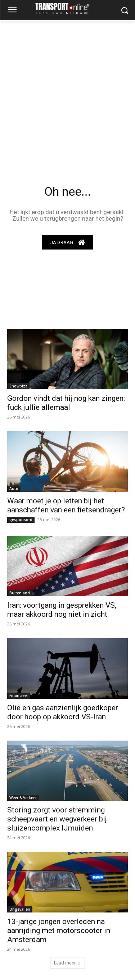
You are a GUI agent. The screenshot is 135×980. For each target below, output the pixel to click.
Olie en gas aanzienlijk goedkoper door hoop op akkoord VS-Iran (63, 712)
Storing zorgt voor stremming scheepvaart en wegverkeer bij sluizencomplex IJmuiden (57, 819)
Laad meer (67, 963)
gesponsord (21, 520)
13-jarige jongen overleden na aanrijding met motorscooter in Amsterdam (59, 931)
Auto (14, 489)
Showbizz (18, 386)
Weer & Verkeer (23, 798)
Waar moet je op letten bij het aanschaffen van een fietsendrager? (66, 505)
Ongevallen (20, 909)
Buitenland (20, 593)
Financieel (19, 695)
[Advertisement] (67, 92)
